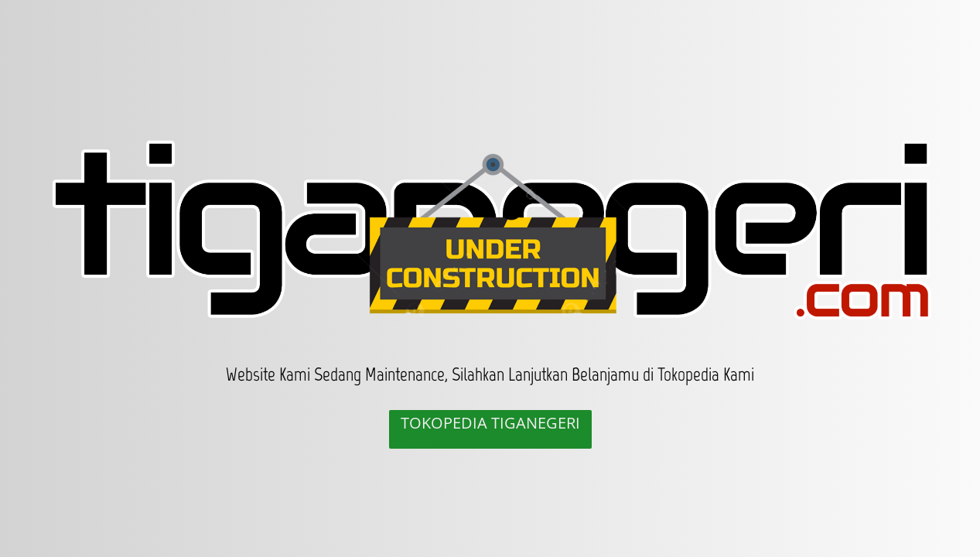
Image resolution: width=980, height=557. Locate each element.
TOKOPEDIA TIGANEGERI (490, 423)
